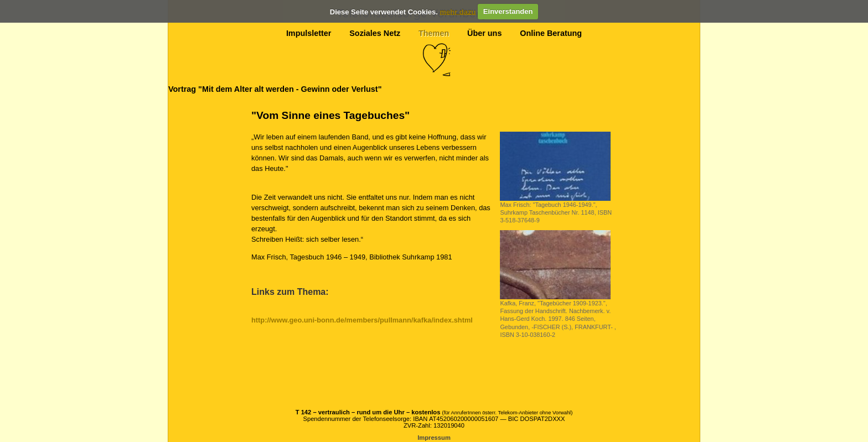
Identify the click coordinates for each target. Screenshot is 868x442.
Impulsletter (309, 33)
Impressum (434, 438)
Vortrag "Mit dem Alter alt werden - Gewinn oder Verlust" (275, 89)
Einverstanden (508, 11)
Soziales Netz (375, 33)
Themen (434, 33)
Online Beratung (551, 33)
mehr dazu (458, 11)
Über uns (484, 33)
